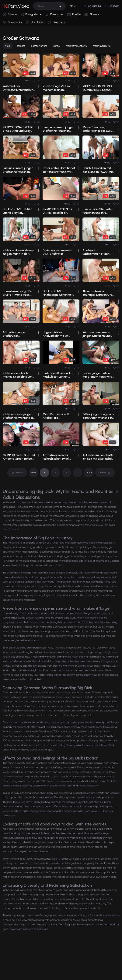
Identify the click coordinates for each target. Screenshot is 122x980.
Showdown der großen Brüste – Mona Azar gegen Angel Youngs (18, 293)
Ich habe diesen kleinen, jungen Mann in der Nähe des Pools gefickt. (19, 252)
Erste (33, 472)
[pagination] (17, 473)
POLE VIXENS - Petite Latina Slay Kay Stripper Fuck (17, 211)
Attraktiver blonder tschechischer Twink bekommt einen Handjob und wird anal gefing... (58, 457)
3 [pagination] (67, 472)
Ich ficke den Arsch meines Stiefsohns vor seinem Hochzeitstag (17, 375)
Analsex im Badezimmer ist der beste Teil (96, 252)
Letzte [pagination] (89, 472)
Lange (56, 46)
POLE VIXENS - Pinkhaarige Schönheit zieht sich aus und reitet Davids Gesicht (58, 293)
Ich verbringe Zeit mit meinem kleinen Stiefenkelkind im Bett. (58, 88)
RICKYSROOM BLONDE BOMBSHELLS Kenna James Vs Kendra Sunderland (98, 88)
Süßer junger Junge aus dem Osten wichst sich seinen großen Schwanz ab (98, 416)
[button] (61, 6)
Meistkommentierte (76, 46)
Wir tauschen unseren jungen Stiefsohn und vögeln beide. (97, 334)
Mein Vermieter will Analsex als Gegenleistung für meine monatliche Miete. (56, 416)
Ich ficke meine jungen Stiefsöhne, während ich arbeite (19, 416)
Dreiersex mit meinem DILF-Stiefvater (57, 252)
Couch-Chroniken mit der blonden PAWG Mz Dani (98, 170)
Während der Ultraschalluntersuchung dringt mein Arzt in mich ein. (19, 88)
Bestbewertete (39, 46)
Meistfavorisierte (102, 46)
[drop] (38, 86)
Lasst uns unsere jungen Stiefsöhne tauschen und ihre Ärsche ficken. (58, 129)
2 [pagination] (56, 472)
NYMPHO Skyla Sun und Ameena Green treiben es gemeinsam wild (19, 457)
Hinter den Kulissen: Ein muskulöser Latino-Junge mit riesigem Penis (58, 375)
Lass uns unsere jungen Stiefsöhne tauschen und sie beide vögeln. (18, 170)
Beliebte (21, 46)
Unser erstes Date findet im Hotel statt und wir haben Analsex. (59, 170)
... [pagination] (77, 472)
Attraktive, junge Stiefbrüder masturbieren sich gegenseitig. (15, 334)
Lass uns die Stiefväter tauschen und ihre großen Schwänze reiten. (98, 211)
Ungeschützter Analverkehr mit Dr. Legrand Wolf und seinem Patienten (56, 334)
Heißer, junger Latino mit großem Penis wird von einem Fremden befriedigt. (98, 375)
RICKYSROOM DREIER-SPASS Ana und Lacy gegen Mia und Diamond (18, 129)
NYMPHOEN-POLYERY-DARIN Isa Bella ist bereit (58, 211)
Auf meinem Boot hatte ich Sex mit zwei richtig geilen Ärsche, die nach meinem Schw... (98, 457)
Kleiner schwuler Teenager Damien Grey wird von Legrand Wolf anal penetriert (98, 293)
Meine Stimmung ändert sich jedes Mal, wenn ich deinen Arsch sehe (98, 129)
